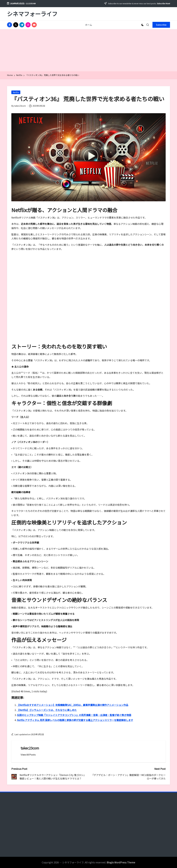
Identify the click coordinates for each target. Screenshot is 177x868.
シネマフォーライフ (32, 14)
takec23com (30, 748)
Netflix (16, 92)
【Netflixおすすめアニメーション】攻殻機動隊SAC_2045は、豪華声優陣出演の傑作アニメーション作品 (73, 705)
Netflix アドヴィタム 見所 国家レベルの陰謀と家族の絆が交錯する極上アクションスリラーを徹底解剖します (75, 720)
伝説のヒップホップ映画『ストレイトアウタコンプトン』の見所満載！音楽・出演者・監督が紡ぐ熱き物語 (74, 715)
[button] (161, 25)
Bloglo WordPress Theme (121, 862)
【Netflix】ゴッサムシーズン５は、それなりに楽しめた (47, 710)
